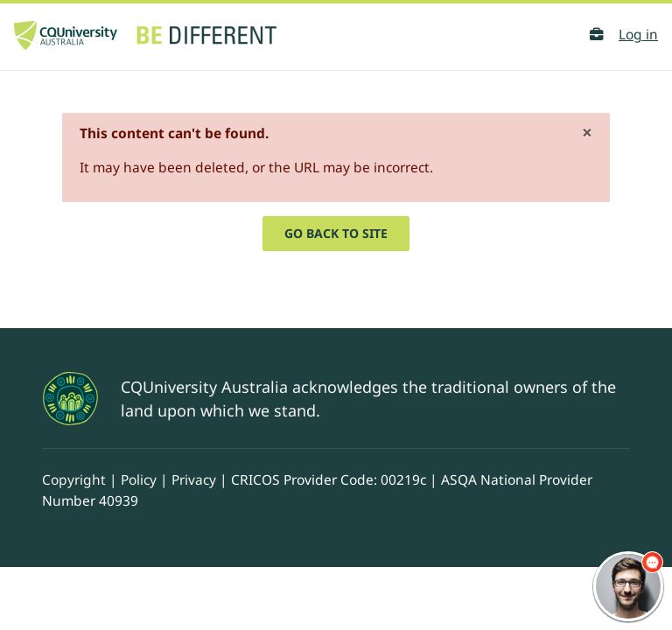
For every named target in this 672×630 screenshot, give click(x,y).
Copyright (74, 479)
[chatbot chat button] (628, 586)
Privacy (194, 479)
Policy (139, 479)
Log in (638, 34)
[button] (596, 35)
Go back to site (336, 233)
